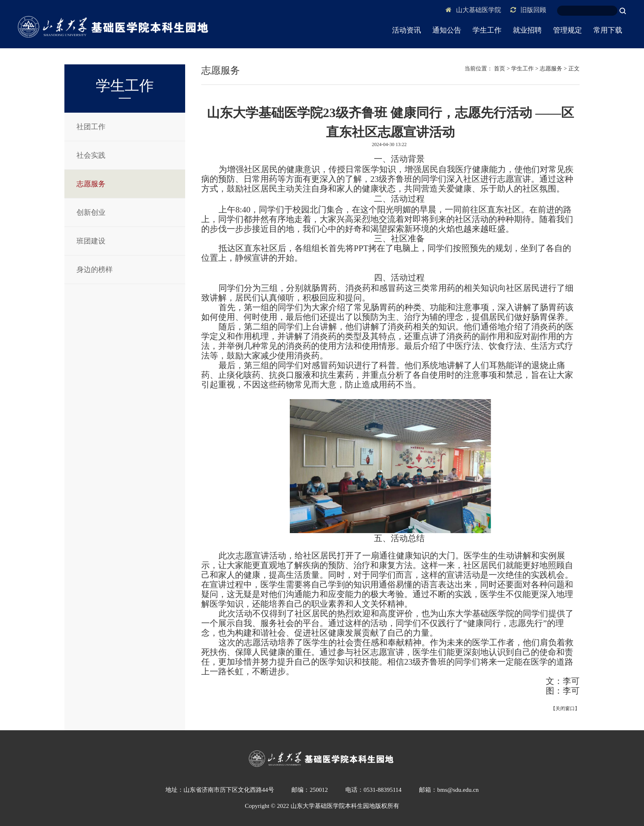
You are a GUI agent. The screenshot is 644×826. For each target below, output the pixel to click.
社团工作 (91, 127)
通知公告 (447, 30)
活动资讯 (407, 30)
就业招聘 (527, 30)
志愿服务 (91, 184)
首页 (500, 69)
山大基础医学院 (473, 10)
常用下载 (608, 30)
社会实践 (91, 155)
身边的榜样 (95, 270)
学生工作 (487, 30)
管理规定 (568, 30)
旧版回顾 (528, 10)
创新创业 (91, 212)
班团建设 (91, 241)
